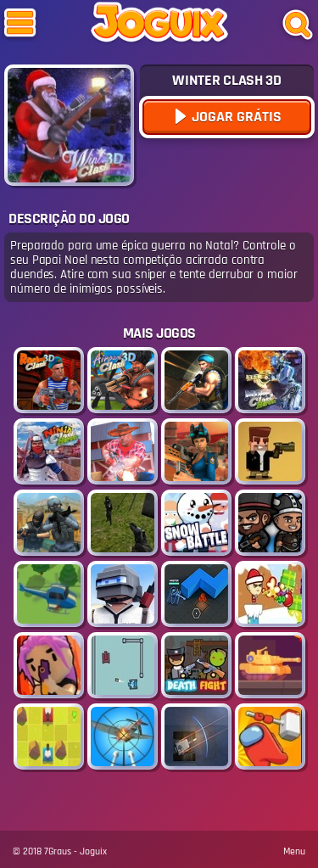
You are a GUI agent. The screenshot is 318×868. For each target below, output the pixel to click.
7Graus (58, 851)
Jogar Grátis (235, 117)
